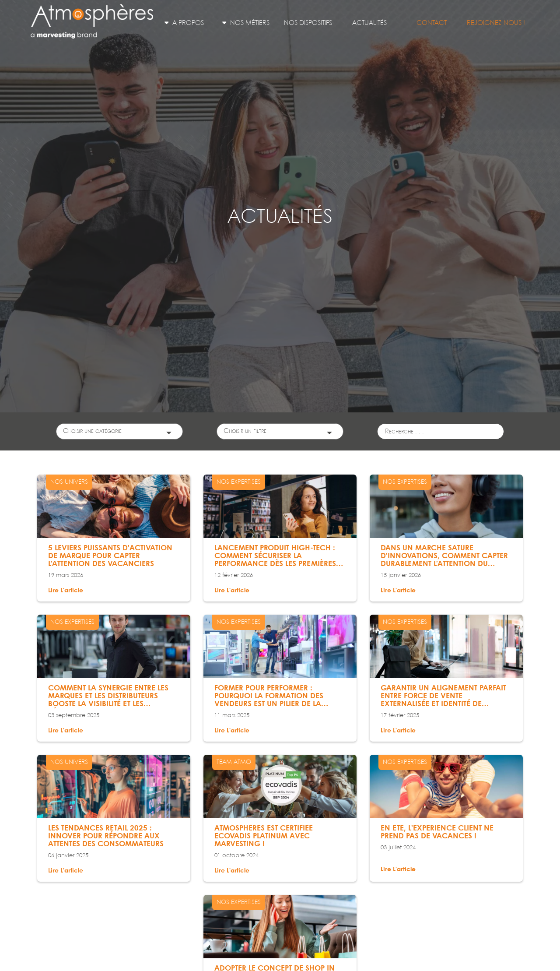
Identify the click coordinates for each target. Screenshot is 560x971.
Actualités (369, 23)
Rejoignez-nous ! (496, 23)
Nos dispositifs (308, 23)
